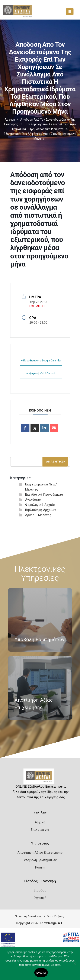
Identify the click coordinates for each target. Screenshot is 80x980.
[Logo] (40, 778)
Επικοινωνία (40, 830)
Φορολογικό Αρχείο (40, 505)
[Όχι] (75, 966)
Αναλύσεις (33, 500)
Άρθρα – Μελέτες (38, 515)
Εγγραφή (40, 898)
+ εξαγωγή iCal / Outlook (41, 374)
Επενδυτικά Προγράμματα (44, 495)
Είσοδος (40, 890)
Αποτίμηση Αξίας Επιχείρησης (40, 853)
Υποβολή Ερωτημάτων (40, 860)
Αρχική (10, 120)
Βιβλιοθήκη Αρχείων (41, 510)
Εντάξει (41, 973)
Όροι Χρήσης (55, 916)
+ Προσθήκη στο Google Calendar (41, 361)
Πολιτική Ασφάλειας (29, 916)
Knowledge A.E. (52, 923)
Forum (40, 867)
